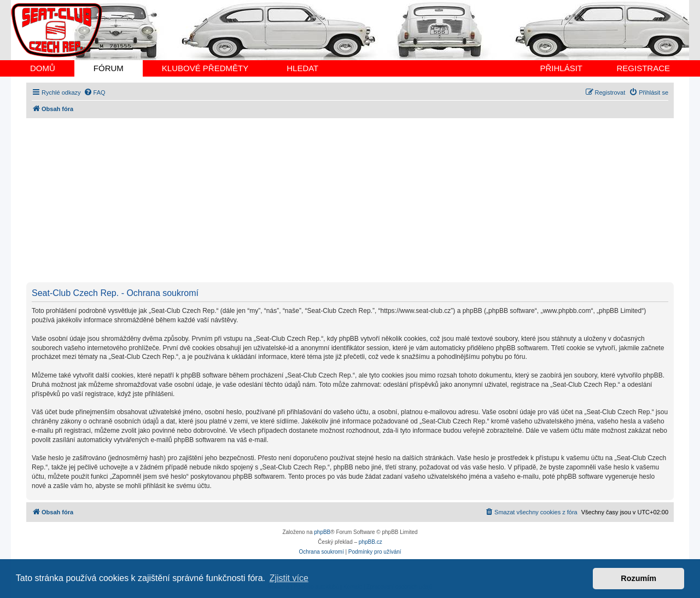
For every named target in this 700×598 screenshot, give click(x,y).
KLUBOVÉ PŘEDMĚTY (205, 68)
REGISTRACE (643, 68)
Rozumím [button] (638, 578)
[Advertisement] (354, 200)
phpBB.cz (371, 542)
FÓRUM (109, 68)
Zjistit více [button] (289, 578)
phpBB (322, 532)
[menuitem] (95, 92)
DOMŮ (43, 68)
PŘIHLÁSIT (561, 68)
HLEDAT (302, 68)
